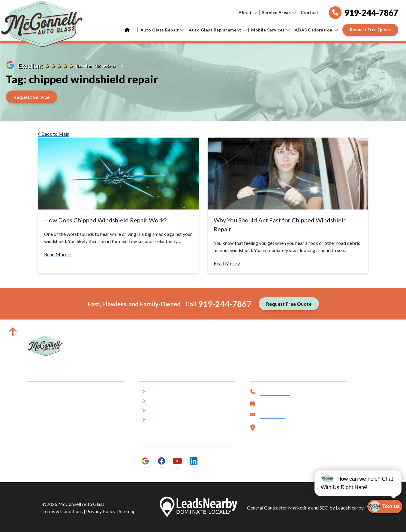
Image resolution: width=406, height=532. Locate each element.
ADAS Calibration (316, 30)
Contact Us (272, 416)
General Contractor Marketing (279, 508)
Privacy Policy (101, 511)
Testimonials (165, 411)
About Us (161, 393)
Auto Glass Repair (162, 30)
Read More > (57, 254)
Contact (310, 12)
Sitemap (127, 511)
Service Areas (279, 12)
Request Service (278, 404)
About (248, 12)
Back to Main (54, 134)
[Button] (370, 30)
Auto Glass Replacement (218, 30)
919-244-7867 (225, 304)
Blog (156, 421)
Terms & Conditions (63, 511)
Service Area (165, 402)
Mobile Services (271, 30)
